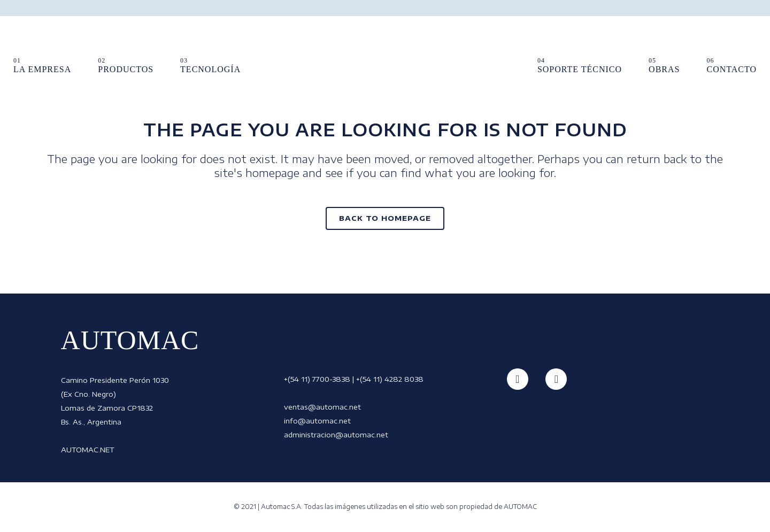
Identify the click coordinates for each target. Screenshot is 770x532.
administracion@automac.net (336, 435)
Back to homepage (385, 218)
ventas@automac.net (322, 407)
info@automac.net (317, 421)
